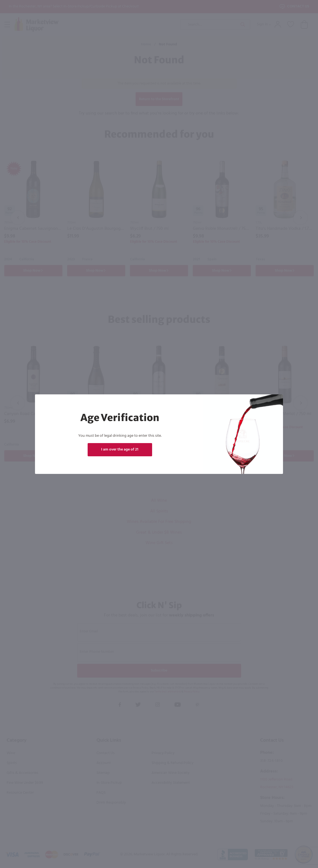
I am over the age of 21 (120, 450)
